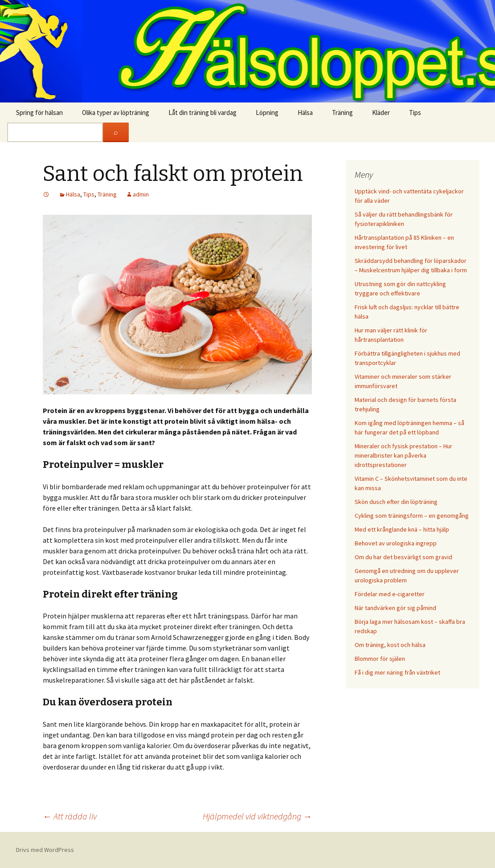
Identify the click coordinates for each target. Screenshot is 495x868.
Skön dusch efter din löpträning (396, 502)
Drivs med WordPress (45, 850)
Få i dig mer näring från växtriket (397, 672)
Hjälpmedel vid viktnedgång (257, 816)
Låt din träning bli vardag (202, 113)
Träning (342, 113)
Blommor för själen (380, 659)
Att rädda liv (70, 816)
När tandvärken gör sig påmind (395, 608)
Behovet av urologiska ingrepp (396, 543)
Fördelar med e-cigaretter (390, 594)
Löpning (267, 113)
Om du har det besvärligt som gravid (403, 557)
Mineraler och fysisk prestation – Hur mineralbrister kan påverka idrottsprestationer (403, 455)
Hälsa (305, 113)
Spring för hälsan (39, 113)
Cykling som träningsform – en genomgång (412, 516)
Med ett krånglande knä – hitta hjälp (402, 529)
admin (141, 194)
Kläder (381, 113)
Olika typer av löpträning (116, 113)
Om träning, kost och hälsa (390, 645)
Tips (415, 113)
